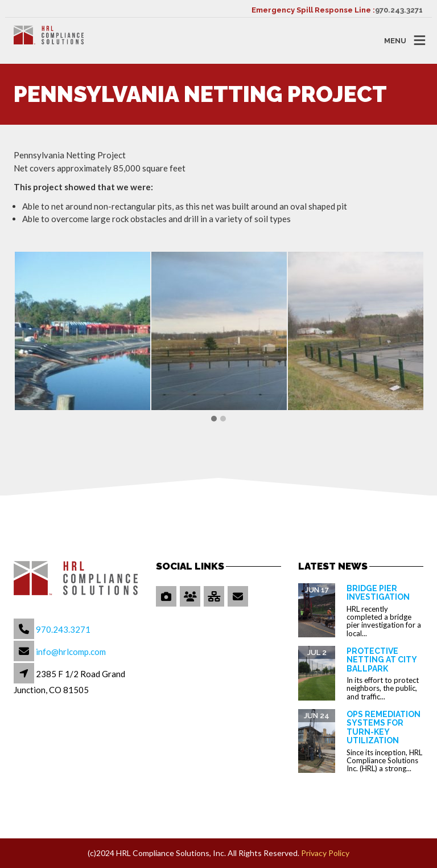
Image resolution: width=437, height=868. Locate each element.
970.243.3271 (399, 10)
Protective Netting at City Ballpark (382, 660)
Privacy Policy (325, 853)
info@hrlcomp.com (71, 652)
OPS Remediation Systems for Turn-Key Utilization (384, 727)
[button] (214, 419)
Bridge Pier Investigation (378, 593)
